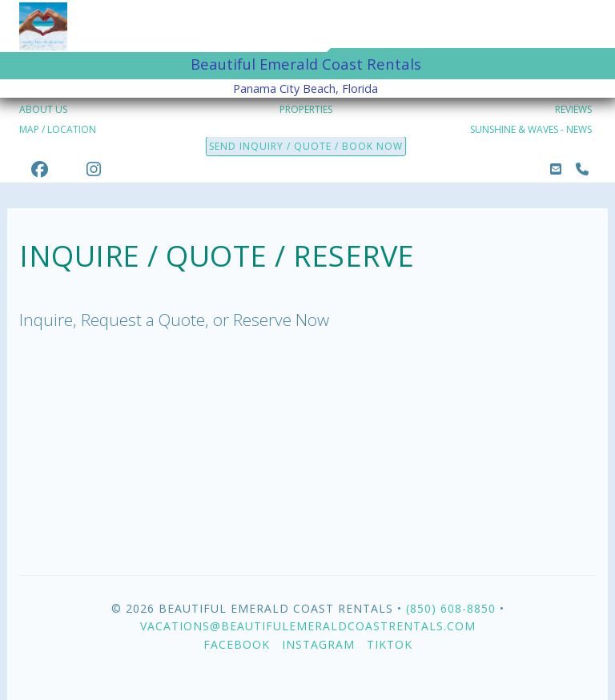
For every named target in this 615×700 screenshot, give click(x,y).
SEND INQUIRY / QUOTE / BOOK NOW (306, 146)
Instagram (318, 644)
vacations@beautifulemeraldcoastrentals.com (308, 626)
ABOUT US (43, 109)
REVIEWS (573, 109)
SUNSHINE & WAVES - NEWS (531, 129)
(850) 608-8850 (451, 608)
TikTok (390, 644)
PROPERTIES (306, 109)
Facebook (237, 644)
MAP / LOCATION (58, 129)
